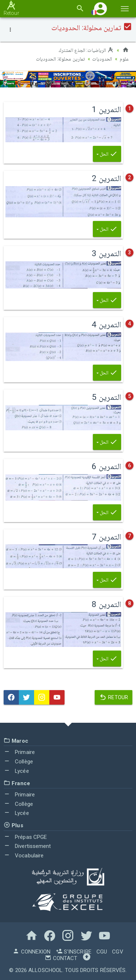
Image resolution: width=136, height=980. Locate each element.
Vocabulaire (24, 856)
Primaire (19, 752)
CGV (118, 952)
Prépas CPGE (25, 837)
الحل (107, 154)
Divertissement (27, 846)
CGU (102, 952)
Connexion (32, 952)
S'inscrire (74, 952)
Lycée (16, 771)
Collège (18, 762)
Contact (61, 958)
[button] (100, 9)
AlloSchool (45, 970)
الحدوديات (102, 59)
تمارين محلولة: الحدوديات (60, 59)
